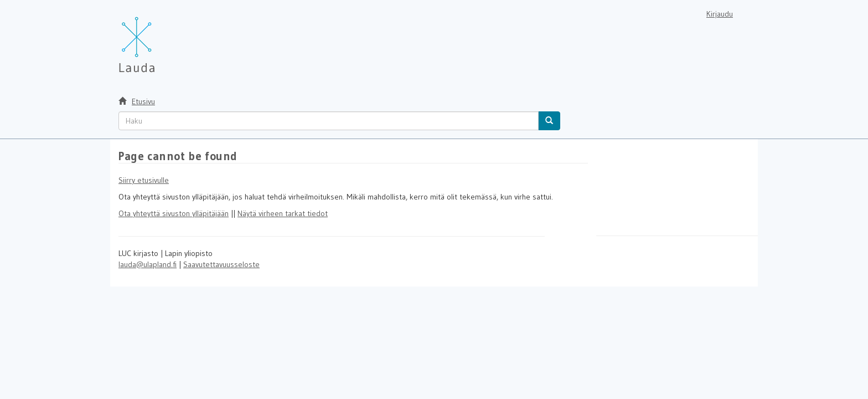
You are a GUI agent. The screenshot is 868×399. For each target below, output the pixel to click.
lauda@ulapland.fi (148, 264)
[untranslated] (329, 121)
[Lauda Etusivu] (160, 39)
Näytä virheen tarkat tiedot (283, 213)
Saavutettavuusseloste (221, 264)
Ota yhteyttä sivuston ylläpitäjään (174, 213)
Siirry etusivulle (144, 180)
